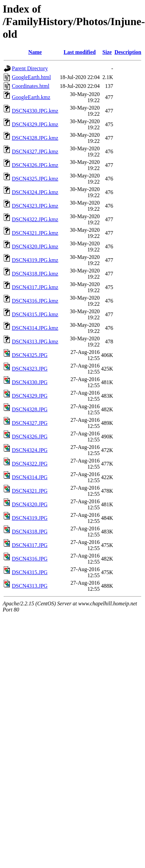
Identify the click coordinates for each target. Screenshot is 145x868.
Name (35, 52)
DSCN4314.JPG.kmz (35, 328)
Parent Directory (30, 68)
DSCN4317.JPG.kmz (35, 287)
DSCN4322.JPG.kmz (35, 219)
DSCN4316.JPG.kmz (35, 301)
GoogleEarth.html (31, 77)
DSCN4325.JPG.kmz (35, 179)
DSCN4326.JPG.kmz (35, 165)
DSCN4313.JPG (30, 586)
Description (128, 52)
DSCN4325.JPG (30, 355)
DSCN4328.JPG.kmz (35, 138)
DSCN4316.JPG (30, 559)
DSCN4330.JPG (30, 382)
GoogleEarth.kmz (31, 97)
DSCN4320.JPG (30, 504)
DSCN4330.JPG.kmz (35, 111)
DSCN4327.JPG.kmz (35, 152)
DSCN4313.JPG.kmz (35, 342)
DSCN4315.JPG (30, 572)
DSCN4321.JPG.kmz (35, 233)
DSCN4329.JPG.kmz (35, 124)
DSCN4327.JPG (30, 423)
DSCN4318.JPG (30, 532)
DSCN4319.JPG (30, 518)
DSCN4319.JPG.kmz (35, 260)
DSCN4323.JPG (30, 369)
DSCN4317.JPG (30, 545)
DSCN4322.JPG (30, 464)
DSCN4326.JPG (30, 437)
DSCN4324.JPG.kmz (35, 192)
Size (107, 52)
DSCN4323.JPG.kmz (35, 206)
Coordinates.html (31, 86)
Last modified (80, 52)
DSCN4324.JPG (30, 450)
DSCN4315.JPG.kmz (35, 314)
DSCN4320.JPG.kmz (35, 247)
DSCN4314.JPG (30, 477)
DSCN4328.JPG (30, 409)
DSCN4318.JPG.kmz (35, 274)
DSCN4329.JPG (30, 396)
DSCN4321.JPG (30, 491)
